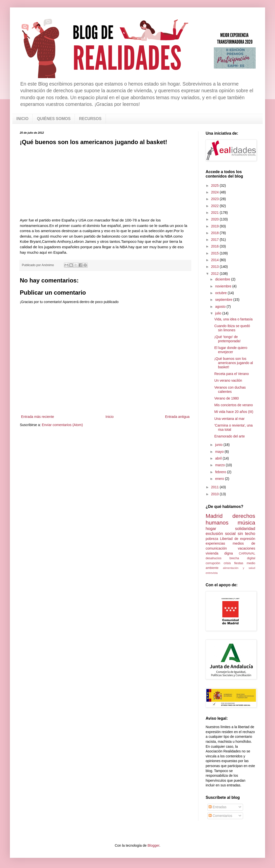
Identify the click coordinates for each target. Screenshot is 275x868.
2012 (215, 274)
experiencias (215, 543)
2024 (215, 192)
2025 (215, 186)
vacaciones (247, 548)
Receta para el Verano (232, 374)
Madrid (214, 516)
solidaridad (245, 529)
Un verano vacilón (228, 380)
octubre (221, 293)
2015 (215, 253)
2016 (215, 246)
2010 (215, 494)
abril (219, 458)
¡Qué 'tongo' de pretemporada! (227, 339)
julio (219, 313)
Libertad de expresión (238, 539)
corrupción (213, 563)
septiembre (224, 300)
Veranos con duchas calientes (230, 389)
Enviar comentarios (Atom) (62, 425)
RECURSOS (90, 119)
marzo (220, 465)
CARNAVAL (247, 554)
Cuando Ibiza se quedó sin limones (232, 328)
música (246, 523)
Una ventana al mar (229, 419)
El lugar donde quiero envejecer (231, 350)
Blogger (153, 845)
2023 (215, 199)
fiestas (239, 563)
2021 (215, 213)
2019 (215, 226)
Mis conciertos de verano (234, 405)
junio (219, 445)
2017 (215, 240)
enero (220, 479)
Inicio (110, 417)
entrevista (212, 573)
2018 (215, 233)
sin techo (246, 534)
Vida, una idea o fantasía (234, 319)
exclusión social (221, 534)
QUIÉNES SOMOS (54, 119)
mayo (220, 452)
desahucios (214, 558)
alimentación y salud (239, 568)
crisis (227, 563)
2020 (215, 219)
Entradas (218, 807)
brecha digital (242, 558)
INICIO (22, 119)
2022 (215, 206)
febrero (221, 472)
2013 (215, 267)
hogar (211, 529)
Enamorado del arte (230, 436)
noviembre (224, 286)
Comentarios (220, 816)
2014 (215, 260)
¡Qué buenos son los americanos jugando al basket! (234, 363)
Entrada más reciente (38, 417)
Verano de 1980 (227, 398)
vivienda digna (219, 553)
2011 (215, 487)
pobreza (212, 539)
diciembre (223, 279)
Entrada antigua (177, 417)
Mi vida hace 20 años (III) (234, 412)
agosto (221, 307)
